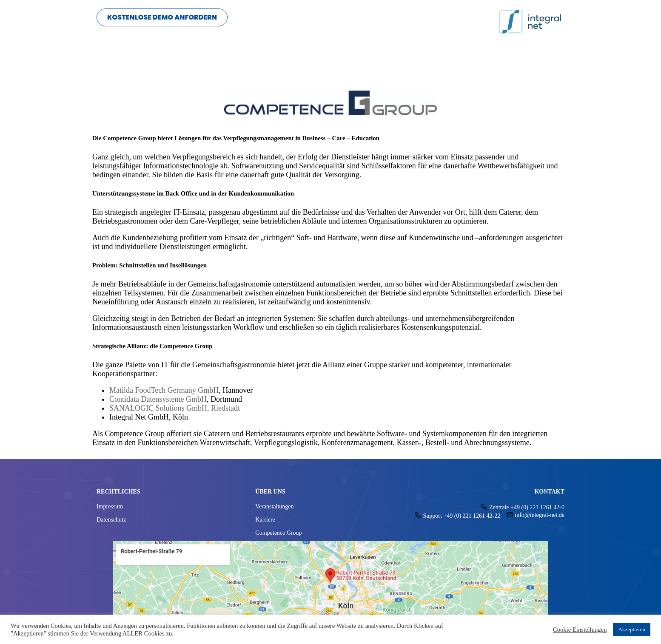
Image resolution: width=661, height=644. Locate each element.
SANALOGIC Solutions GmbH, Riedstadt (175, 408)
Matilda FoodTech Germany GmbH (164, 390)
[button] (162, 17)
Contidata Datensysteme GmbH (158, 399)
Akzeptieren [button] (632, 629)
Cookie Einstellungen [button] (580, 630)
